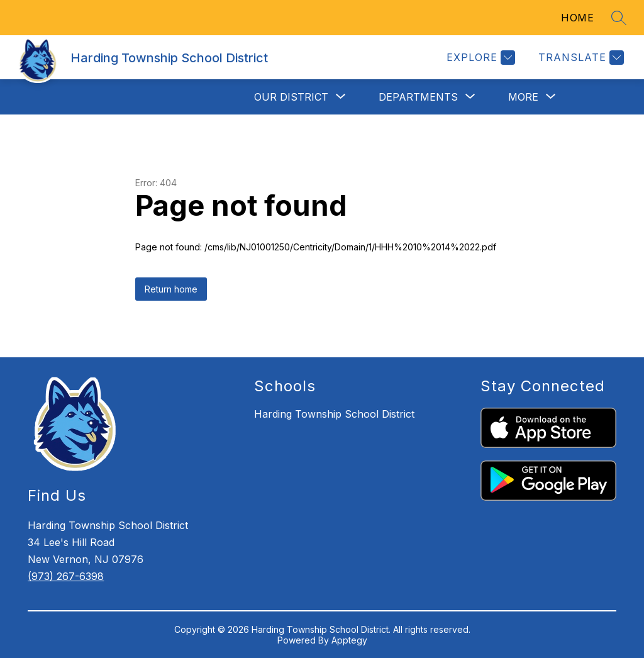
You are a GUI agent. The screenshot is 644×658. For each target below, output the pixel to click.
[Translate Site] (580, 58)
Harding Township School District (334, 414)
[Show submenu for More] (523, 97)
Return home (171, 289)
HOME (577, 18)
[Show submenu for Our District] (291, 97)
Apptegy (349, 640)
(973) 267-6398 (66, 576)
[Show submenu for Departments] (418, 97)
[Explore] (479, 58)
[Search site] (619, 18)
